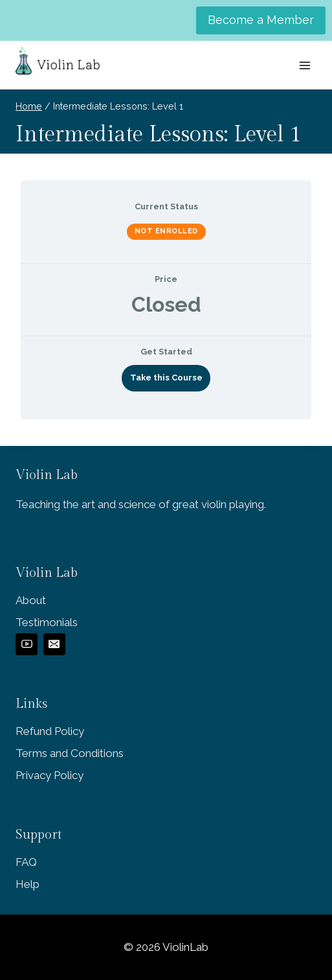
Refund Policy (50, 731)
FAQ (26, 862)
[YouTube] (27, 644)
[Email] (54, 644)
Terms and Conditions (70, 753)
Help (28, 884)
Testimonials (47, 622)
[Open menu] (304, 65)
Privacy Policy (50, 775)
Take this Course (166, 378)
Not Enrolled (166, 231)
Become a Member (261, 20)
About (31, 600)
